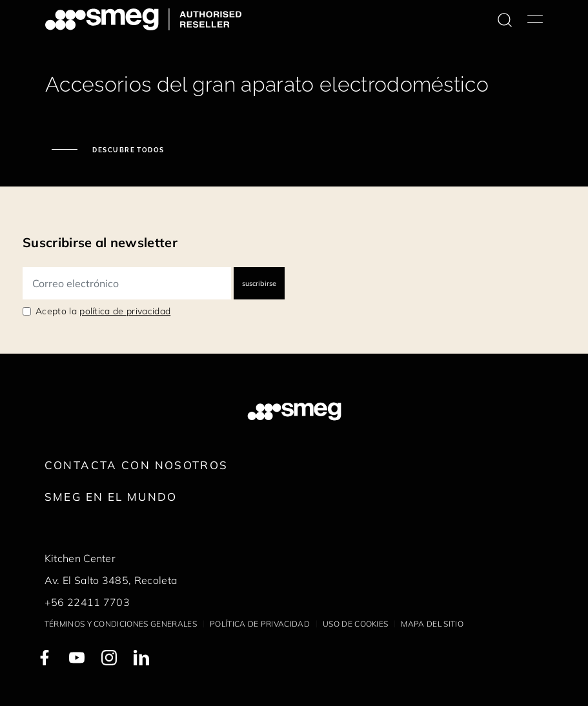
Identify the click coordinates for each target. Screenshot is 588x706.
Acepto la (103, 311)
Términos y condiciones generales (121, 624)
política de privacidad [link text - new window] (125, 311)
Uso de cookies (355, 624)
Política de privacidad (260, 624)
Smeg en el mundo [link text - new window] (111, 497)
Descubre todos (127, 150)
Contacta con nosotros (137, 465)
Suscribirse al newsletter (100, 242)
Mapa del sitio (432, 624)
